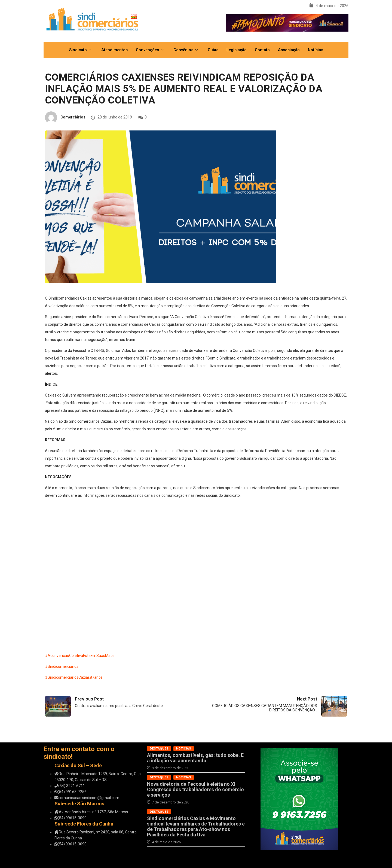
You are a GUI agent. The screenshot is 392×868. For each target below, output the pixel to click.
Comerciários (73, 117)
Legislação (237, 50)
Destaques (159, 749)
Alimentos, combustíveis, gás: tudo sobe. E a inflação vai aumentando (195, 758)
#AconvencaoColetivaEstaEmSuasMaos (80, 656)
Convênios (185, 50)
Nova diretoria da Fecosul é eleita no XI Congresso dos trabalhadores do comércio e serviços (195, 789)
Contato (263, 50)
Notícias (318, 50)
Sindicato (78, 50)
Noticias (184, 749)
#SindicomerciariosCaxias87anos (74, 677)
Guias (212, 50)
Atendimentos (112, 50)
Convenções (148, 50)
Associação (290, 50)
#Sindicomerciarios (62, 666)
